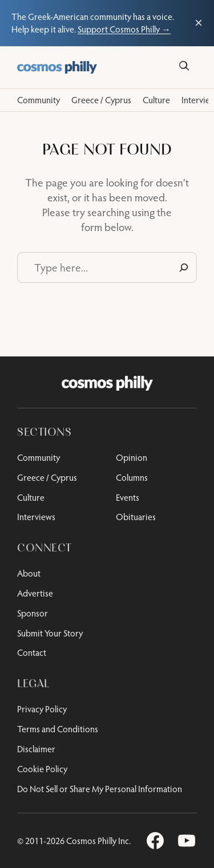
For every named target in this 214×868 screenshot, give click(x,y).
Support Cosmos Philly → (124, 29)
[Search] (184, 66)
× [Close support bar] (199, 23)
